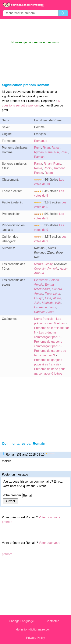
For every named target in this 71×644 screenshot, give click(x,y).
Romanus (41, 141)
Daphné (39, 312)
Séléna (54, 280)
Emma (49, 285)
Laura (53, 307)
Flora (48, 294)
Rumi (38, 148)
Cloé (48, 298)
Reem (49, 173)
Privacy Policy (36, 638)
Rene (49, 152)
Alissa (57, 298)
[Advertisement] (36, 30)
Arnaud (39, 273)
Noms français (44, 319)
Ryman (39, 152)
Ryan (46, 148)
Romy (57, 164)
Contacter (52, 621)
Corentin (40, 269)
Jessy (49, 264)
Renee (39, 173)
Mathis (39, 264)
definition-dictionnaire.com (34, 629)
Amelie (39, 285)
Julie (37, 303)
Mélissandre (42, 289)
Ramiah (39, 157)
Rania (38, 164)
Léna (57, 294)
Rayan (56, 148)
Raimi (64, 152)
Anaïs (50, 312)
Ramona (60, 168)
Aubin (64, 269)
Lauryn (39, 298)
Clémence (41, 280)
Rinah (48, 164)
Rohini (48, 168)
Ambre (39, 294)
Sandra (57, 289)
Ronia (38, 168)
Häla (58, 303)
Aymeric (53, 269)
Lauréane (41, 307)
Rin (57, 152)
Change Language (21, 621)
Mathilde (48, 303)
